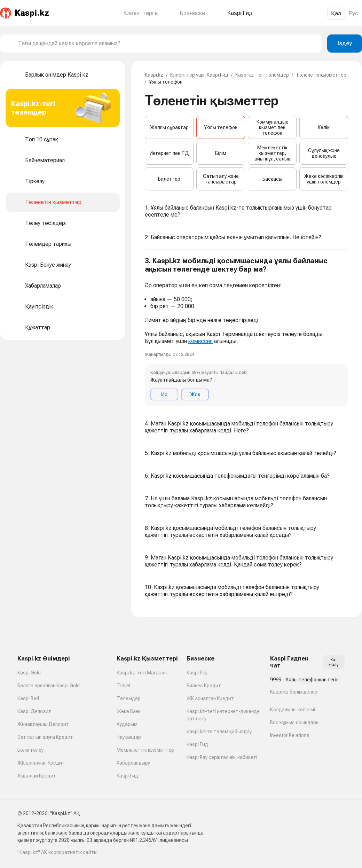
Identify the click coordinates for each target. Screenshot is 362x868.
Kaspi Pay (197, 673)
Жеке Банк (129, 711)
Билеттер (169, 179)
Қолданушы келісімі (293, 710)
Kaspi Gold (29, 673)
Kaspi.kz (154, 75)
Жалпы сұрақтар (169, 127)
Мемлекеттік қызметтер (145, 750)
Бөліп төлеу (30, 750)
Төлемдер (129, 698)
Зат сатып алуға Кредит (45, 737)
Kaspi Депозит (34, 711)
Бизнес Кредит (204, 686)
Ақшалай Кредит (37, 776)
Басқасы (272, 179)
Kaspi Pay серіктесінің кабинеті (222, 757)
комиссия (200, 341)
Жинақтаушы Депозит (43, 724)
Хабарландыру (133, 763)
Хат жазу (334, 662)
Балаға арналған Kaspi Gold (49, 686)
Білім (221, 153)
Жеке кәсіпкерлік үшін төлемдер (324, 179)
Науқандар (129, 737)
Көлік (324, 127)
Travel (123, 686)
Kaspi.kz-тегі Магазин (142, 673)
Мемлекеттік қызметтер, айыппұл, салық (272, 153)
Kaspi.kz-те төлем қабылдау (219, 732)
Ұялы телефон (221, 127)
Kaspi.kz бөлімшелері (294, 692)
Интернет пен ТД (169, 153)
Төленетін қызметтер (321, 75)
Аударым (127, 724)
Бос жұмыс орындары (295, 722)
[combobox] (167, 44)
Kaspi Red (28, 698)
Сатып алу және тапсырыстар (221, 179)
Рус (353, 13)
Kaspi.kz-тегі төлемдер (262, 75)
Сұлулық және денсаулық (324, 153)
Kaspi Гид (127, 776)
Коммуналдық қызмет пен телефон (272, 127)
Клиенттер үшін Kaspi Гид (199, 75)
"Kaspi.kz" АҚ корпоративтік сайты (57, 852)
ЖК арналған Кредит (41, 763)
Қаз (336, 13)
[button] (246, 331)
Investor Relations (290, 735)
